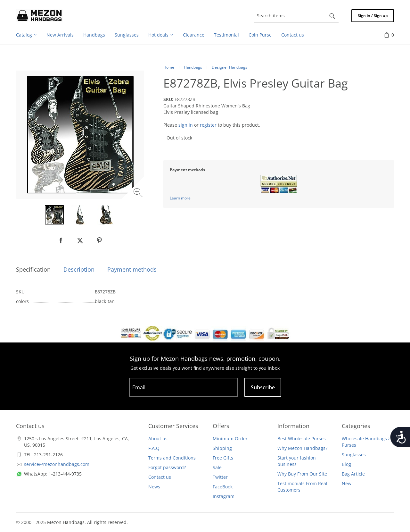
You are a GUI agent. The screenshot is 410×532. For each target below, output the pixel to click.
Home (169, 67)
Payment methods (132, 269)
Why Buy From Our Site (302, 474)
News (154, 487)
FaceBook (223, 487)
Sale (217, 467)
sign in (186, 125)
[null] (61, 241)
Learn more (180, 198)
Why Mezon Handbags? (302, 448)
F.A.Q (154, 448)
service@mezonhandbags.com (57, 464)
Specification (33, 269)
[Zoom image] (139, 194)
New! (347, 483)
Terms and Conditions (172, 458)
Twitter (220, 477)
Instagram (224, 496)
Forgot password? (167, 467)
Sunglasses (354, 455)
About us (158, 439)
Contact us (160, 477)
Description (79, 269)
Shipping (222, 448)
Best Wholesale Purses (302, 439)
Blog (346, 464)
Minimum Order (230, 439)
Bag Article (353, 474)
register (208, 125)
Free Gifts (223, 458)
